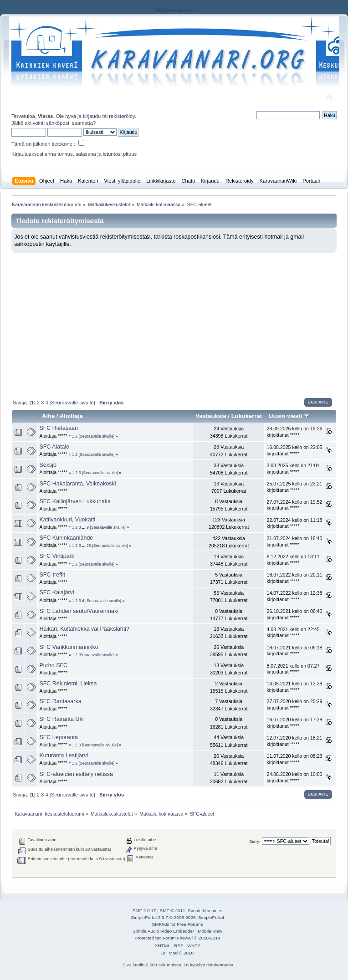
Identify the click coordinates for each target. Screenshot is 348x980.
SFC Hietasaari (59, 428)
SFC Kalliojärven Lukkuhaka (75, 501)
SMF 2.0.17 (144, 911)
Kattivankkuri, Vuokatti (67, 520)
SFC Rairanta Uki (61, 719)
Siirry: (255, 841)
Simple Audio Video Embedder (163, 931)
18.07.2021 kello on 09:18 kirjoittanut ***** (294, 651)
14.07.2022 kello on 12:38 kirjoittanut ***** (294, 596)
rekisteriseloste (174, 10)
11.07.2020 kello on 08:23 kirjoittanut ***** (294, 759)
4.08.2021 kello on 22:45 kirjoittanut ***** (293, 633)
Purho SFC (53, 665)
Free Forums (190, 924)
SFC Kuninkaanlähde (66, 538)
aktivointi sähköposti (47, 123)
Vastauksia (211, 416)
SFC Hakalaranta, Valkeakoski (77, 484)
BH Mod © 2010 (177, 953)
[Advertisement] (174, 321)
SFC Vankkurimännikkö (69, 647)
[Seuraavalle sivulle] (72, 403)
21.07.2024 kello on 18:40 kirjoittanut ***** (294, 541)
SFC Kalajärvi (56, 592)
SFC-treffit (52, 575)
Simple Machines (205, 911)
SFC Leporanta (59, 737)
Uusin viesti (289, 416)
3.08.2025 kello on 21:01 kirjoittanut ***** (293, 469)
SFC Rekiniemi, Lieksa (68, 684)
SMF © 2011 (173, 911)
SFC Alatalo (54, 447)
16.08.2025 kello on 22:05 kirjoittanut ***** (294, 450)
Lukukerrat (247, 416)
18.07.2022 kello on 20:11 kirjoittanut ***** (294, 578)
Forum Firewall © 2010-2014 (191, 938)
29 (89, 546)
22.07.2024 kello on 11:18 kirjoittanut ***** (294, 523)
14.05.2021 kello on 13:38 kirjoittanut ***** (294, 687)
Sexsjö (48, 465)
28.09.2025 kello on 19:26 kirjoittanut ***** (294, 432)
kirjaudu (92, 116)
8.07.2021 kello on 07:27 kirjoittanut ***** (293, 669)
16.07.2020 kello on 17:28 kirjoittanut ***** (294, 723)
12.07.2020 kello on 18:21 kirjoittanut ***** (294, 741)
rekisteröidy (122, 116)
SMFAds (161, 924)
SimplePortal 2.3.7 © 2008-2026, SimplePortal (177, 917)
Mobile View (210, 931)
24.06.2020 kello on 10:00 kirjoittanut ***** (294, 777)
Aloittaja (71, 416)
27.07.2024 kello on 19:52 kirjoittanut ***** (294, 505)
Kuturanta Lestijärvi (64, 755)
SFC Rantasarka (60, 701)
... (84, 527)
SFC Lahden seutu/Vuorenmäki (79, 611)
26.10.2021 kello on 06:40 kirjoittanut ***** (294, 614)
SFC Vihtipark (57, 556)
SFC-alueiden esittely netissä (76, 774)
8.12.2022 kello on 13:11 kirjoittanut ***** (293, 560)
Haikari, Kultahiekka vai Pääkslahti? (84, 629)
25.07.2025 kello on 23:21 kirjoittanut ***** (294, 487)
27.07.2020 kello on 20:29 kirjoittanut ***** (294, 704)
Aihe (48, 416)
